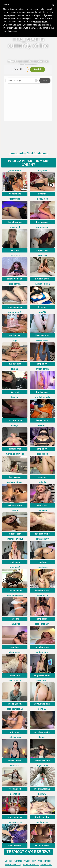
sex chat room (42, 647)
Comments (17, 153)
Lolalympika (42, 596)
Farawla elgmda (42, 284)
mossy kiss (42, 199)
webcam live (15, 194)
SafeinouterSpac (15, 709)
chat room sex (15, 307)
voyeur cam (42, 250)
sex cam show (15, 817)
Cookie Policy (44, 861)
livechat (42, 194)
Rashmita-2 (15, 567)
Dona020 (42, 312)
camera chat (15, 449)
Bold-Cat (42, 425)
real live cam (15, 335)
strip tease (42, 619)
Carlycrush (42, 255)
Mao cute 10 (15, 681)
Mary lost (42, 170)
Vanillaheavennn (15, 596)
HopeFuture (42, 567)
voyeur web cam (42, 704)
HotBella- (42, 482)
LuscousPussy (15, 822)
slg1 (15, 340)
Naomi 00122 (42, 681)
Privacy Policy (30, 861)
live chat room (42, 590)
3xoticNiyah (42, 822)
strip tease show (42, 675)
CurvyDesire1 (15, 312)
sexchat (42, 477)
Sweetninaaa (42, 340)
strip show (42, 364)
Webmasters (46, 865)
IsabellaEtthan (42, 624)
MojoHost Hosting (13, 865)
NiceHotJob (15, 794)
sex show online (42, 732)
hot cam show (42, 279)
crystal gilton (42, 369)
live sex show (15, 760)
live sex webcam (42, 789)
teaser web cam (15, 279)
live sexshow (15, 845)
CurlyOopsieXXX (15, 482)
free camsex (15, 789)
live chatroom (15, 222)
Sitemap (9, 861)
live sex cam (15, 364)
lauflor (15, 511)
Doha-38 (42, 709)
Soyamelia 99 (42, 539)
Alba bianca (15, 284)
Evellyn (15, 425)
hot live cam (42, 392)
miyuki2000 (42, 766)
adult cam (15, 675)
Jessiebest (15, 227)
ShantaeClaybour (15, 539)
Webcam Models (31, 865)
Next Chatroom (37, 153)
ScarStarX (15, 766)
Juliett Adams (15, 170)
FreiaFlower (15, 199)
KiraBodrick (42, 454)
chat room (42, 505)
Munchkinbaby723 (15, 454)
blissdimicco (15, 652)
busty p (15, 397)
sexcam (15, 250)
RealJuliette (15, 624)
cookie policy (41, 22)
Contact (18, 861)
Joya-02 (15, 369)
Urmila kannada (42, 397)
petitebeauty (42, 652)
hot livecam (15, 477)
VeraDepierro (42, 227)
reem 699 (42, 511)
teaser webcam (42, 760)
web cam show (15, 505)
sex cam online (42, 534)
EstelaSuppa (15, 737)
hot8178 (42, 794)
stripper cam (15, 534)
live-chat (15, 392)
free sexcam (42, 222)
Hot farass (15, 255)
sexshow (42, 562)
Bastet (42, 737)
